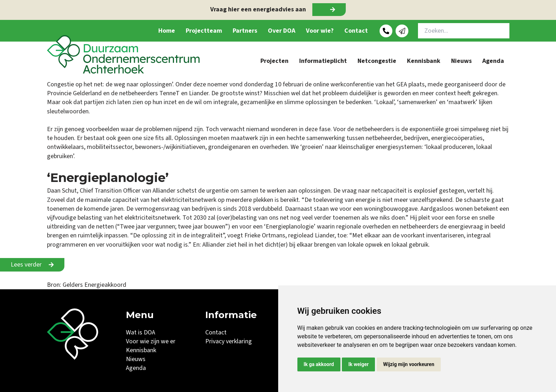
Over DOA (282, 31)
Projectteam (204, 31)
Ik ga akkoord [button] (319, 364)
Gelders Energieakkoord (94, 285)
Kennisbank (424, 61)
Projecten (274, 61)
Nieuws (461, 61)
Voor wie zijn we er (151, 341)
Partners (245, 31)
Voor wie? (320, 31)
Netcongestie (377, 61)
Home (167, 31)
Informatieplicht (323, 61)
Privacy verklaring (229, 341)
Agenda (493, 61)
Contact (356, 31)
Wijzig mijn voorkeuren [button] (409, 364)
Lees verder (26, 265)
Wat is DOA (141, 332)
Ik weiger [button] (358, 364)
